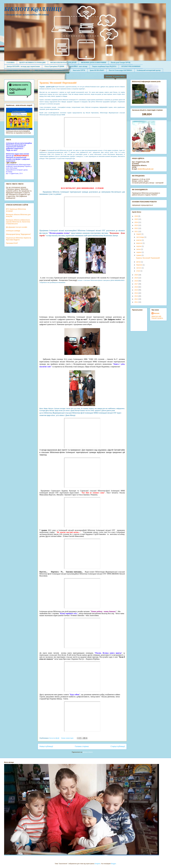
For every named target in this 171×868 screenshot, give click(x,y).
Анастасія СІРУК (79, 70)
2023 (136, 225)
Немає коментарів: (68, 738)
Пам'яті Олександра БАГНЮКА (120, 70)
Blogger (113, 864)
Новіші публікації (46, 746)
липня (139, 249)
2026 (136, 216)
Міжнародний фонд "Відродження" (19, 234)
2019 (136, 278)
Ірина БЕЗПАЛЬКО (97, 70)
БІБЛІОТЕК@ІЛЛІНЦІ (33, 9)
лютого (139, 268)
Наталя (157, 313)
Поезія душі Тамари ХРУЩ (121, 63)
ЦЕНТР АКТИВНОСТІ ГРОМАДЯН (32, 63)
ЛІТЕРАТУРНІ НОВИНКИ (131, 66)
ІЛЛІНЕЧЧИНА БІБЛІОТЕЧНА (18, 70)
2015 (136, 290)
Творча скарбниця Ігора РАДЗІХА (104, 66)
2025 (136, 219)
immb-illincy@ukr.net (146, 169)
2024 (136, 222)
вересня (139, 243)
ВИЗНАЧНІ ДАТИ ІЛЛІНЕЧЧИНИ (94, 63)
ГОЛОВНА (11, 63)
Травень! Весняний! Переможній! (58, 83)
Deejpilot (98, 864)
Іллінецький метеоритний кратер (149, 70)
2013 (136, 296)
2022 (136, 228)
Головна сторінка (82, 746)
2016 (136, 287)
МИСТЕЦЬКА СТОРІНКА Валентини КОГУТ (51, 70)
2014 (136, 293)
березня (139, 265)
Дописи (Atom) (88, 752)
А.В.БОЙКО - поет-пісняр (78, 66)
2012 (136, 299)
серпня (139, 246)
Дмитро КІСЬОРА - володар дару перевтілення (23, 66)
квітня (139, 262)
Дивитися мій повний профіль (157, 317)
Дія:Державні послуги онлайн (17, 227)
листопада (140, 237)
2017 (136, 284)
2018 (136, 281)
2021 (136, 231)
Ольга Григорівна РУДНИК (54, 66)
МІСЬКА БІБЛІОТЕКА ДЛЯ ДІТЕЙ (63, 63)
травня (139, 255)
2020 (136, 275)
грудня (139, 234)
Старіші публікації (118, 746)
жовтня (139, 240)
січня (138, 271)
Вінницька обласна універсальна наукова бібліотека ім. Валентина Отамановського (18, 222)
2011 (136, 302)
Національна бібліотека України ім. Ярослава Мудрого (19, 239)
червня (139, 252)
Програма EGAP (12, 243)
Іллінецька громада (13, 231)
